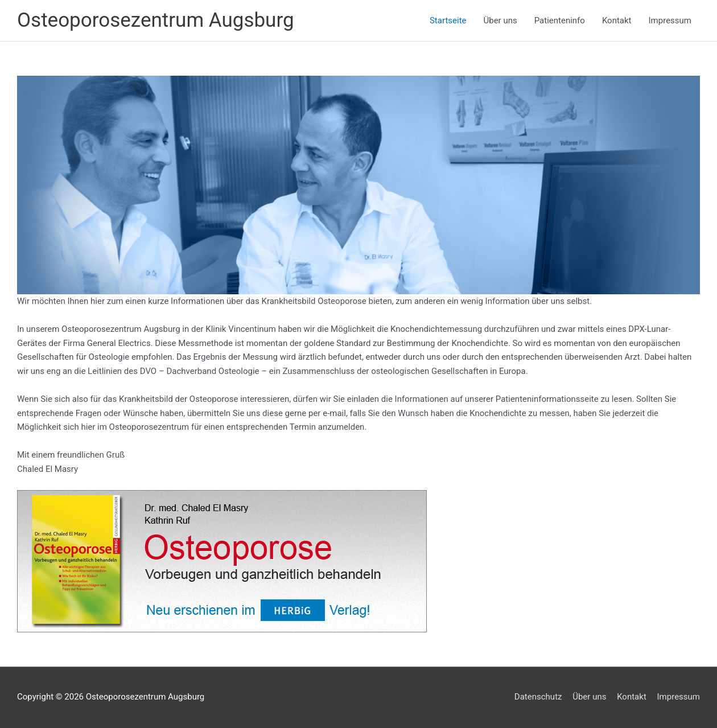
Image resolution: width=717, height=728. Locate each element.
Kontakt (617, 20)
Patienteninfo (560, 20)
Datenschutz (538, 697)
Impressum (670, 20)
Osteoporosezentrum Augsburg (156, 20)
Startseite (448, 20)
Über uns (500, 20)
